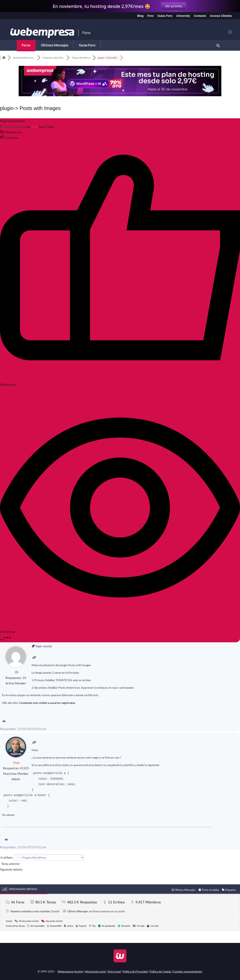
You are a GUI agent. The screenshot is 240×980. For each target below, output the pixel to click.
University (183, 16)
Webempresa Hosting (70, 971)
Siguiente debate (12, 869)
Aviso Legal (114, 971)
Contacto (200, 16)
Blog (140, 16)
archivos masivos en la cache (107, 911)
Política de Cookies (161, 971)
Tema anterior (10, 864)
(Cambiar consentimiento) (187, 971)
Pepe (35, 127)
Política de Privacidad (135, 971)
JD (16, 672)
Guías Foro (165, 16)
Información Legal (95, 971)
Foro (151, 16)
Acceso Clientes (221, 16)
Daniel (55, 911)
